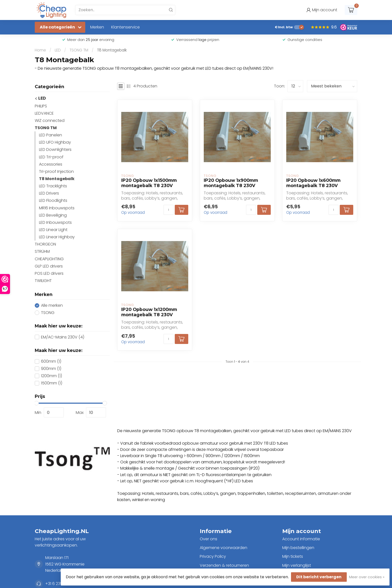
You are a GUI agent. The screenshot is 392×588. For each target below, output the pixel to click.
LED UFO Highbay (55, 142)
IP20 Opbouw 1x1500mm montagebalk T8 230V (149, 183)
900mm (51, 369)
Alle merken (52, 305)
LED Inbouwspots (55, 222)
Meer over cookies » (367, 577)
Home (40, 50)
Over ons (208, 539)
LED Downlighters (55, 149)
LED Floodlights (53, 200)
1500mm (52, 383)
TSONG (48, 313)
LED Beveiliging (53, 215)
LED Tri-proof (51, 157)
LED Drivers (49, 193)
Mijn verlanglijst (297, 565)
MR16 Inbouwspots (57, 208)
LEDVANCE (44, 113)
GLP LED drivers (49, 266)
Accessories (51, 164)
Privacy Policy (213, 556)
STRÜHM (42, 251)
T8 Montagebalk (112, 50)
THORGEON (45, 244)
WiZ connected (50, 121)
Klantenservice (125, 27)
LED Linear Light (53, 230)
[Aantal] (168, 210)
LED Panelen (50, 135)
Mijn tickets (293, 556)
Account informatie (301, 539)
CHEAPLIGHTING (49, 259)
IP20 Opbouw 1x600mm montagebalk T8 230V (313, 183)
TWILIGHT (43, 281)
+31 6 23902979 (60, 584)
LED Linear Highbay (57, 237)
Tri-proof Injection (56, 171)
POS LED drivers (49, 273)
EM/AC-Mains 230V (63, 337)
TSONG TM (79, 50)
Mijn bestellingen (298, 548)
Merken (97, 27)
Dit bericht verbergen (319, 577)
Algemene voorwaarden (223, 548)
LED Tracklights (53, 186)
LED (58, 50)
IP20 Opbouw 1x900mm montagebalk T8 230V (231, 183)
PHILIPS (41, 106)
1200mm (51, 376)
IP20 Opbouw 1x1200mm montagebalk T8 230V (149, 312)
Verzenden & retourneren (224, 565)
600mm (51, 361)
